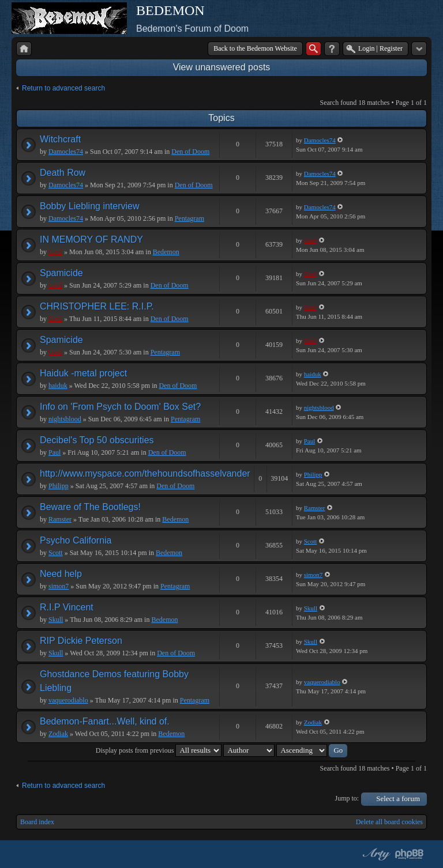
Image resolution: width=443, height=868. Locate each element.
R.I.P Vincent (67, 607)
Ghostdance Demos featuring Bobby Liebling (114, 681)
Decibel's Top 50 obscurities (97, 440)
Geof (55, 252)
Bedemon (166, 252)
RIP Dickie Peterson (81, 641)
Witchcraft (60, 139)
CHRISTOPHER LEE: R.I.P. (97, 306)
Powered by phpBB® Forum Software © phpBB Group (410, 854)
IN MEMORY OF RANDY (91, 239)
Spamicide (61, 273)
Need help (61, 574)
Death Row (63, 173)
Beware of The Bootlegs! (90, 507)
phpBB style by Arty (375, 854)
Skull (56, 620)
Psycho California (76, 540)
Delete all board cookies (389, 822)
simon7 (59, 586)
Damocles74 (66, 152)
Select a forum (398, 799)
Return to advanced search (63, 88)
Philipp (59, 486)
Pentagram (189, 218)
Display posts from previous (159, 750)
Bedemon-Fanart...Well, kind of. (105, 721)
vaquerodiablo (68, 700)
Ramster (60, 519)
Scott (56, 553)
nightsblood (65, 419)
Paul (55, 452)
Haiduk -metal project (83, 373)
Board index (37, 822)
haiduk (58, 386)
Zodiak (58, 734)
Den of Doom (190, 152)
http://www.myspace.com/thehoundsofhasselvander (145, 473)
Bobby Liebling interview (90, 206)
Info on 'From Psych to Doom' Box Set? (120, 407)
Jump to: (347, 798)
